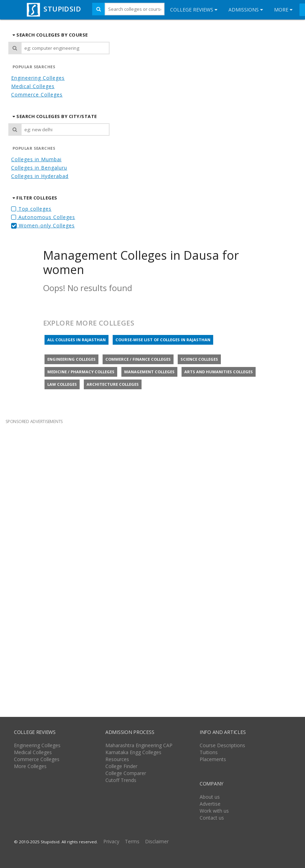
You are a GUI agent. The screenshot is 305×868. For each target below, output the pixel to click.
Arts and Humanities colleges (219, 372)
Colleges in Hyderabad (40, 176)
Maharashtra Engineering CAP (139, 745)
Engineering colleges (71, 359)
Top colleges (31, 209)
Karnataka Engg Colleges (133, 752)
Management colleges (149, 372)
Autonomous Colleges (43, 217)
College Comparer (126, 773)
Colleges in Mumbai (36, 159)
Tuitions (209, 752)
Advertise (210, 804)
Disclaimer (157, 841)
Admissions (246, 10)
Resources (117, 759)
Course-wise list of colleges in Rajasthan (163, 340)
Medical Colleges (33, 86)
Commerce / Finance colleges (138, 359)
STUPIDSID (53, 9)
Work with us (214, 811)
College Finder (121, 766)
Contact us (212, 818)
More (283, 10)
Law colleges (62, 384)
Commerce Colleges (37, 95)
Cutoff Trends (121, 780)
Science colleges (199, 359)
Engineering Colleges (38, 78)
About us (210, 797)
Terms (132, 841)
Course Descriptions (222, 745)
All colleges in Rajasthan (77, 340)
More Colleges (30, 766)
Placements (213, 759)
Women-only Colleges (43, 225)
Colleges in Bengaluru (39, 168)
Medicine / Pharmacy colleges (81, 372)
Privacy (111, 841)
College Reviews (194, 10)
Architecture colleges (113, 384)
